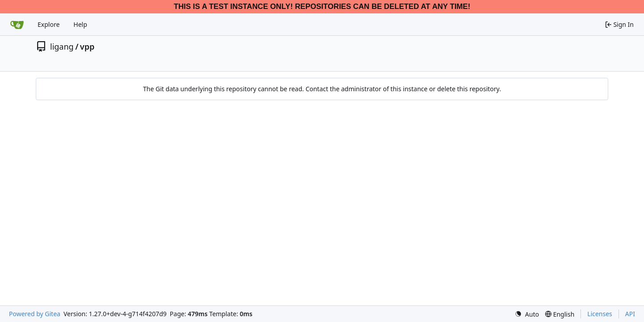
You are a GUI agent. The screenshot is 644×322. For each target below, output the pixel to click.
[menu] (527, 314)
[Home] (17, 25)
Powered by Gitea (35, 314)
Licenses (600, 314)
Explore (49, 24)
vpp (87, 47)
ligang (62, 47)
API (630, 314)
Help (80, 24)
